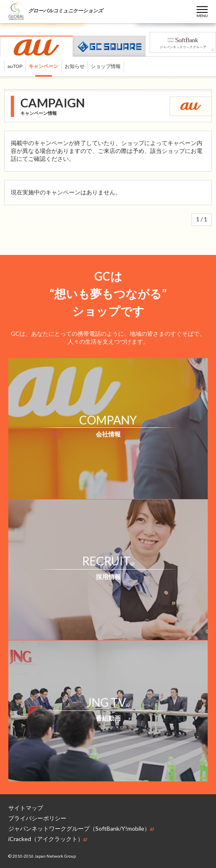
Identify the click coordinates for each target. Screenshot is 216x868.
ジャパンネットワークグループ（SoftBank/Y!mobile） (81, 828)
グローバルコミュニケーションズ (56, 11)
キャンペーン (44, 66)
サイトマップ (26, 808)
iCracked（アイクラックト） (48, 839)
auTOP (15, 66)
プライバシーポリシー (37, 818)
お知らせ (75, 66)
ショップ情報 (106, 66)
